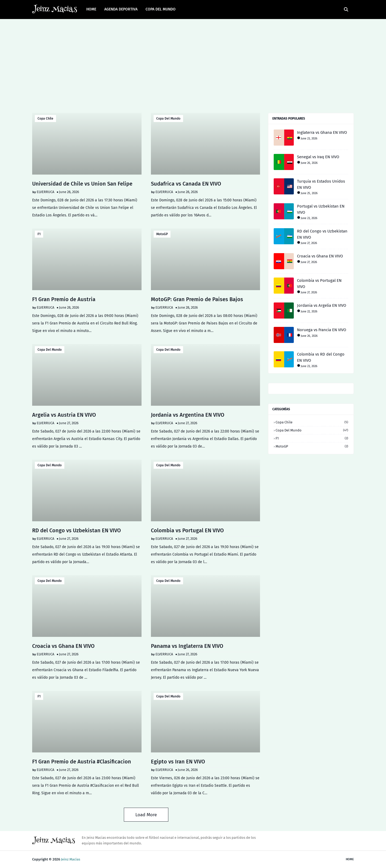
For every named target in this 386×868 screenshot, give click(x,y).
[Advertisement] (193, 65)
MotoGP (162, 234)
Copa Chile (45, 119)
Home (350, 859)
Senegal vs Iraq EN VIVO (318, 157)
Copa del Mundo (168, 119)
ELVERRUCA (45, 192)
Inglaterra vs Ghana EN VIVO (322, 132)
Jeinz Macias (70, 859)
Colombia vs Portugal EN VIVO (187, 530)
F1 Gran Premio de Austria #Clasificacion (82, 762)
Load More (146, 815)
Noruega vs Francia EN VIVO (322, 330)
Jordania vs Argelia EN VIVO (322, 305)
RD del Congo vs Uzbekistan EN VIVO (77, 530)
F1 (39, 234)
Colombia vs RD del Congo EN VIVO (321, 357)
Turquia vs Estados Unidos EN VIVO (321, 184)
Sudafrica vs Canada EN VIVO (186, 184)
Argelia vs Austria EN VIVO (64, 415)
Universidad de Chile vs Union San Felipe (82, 184)
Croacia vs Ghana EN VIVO (63, 646)
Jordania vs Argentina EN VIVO (188, 415)
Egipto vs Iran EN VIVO (178, 762)
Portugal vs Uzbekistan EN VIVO (321, 209)
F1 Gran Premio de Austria (64, 299)
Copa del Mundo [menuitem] (161, 9)
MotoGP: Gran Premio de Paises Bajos (197, 299)
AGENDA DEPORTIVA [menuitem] (121, 9)
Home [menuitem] (91, 9)
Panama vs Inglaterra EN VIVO (187, 646)
